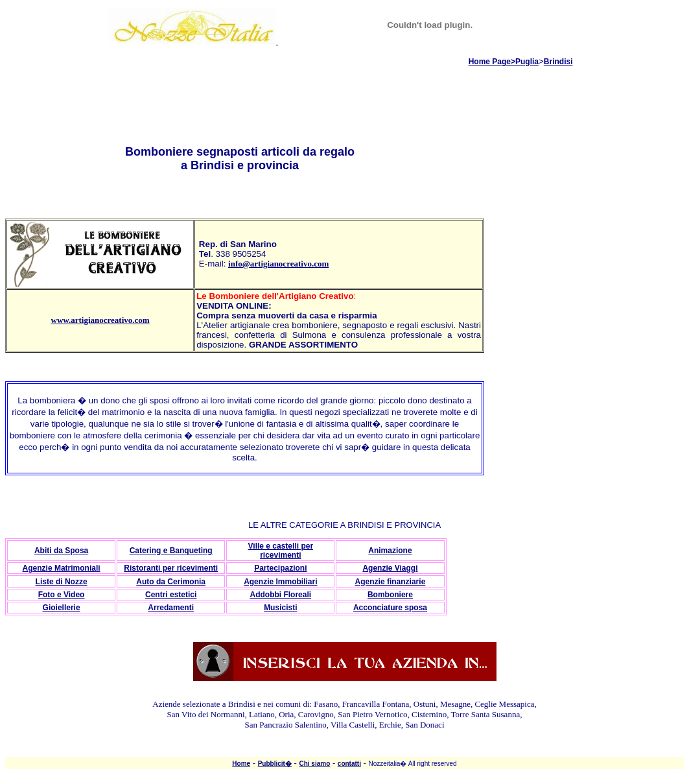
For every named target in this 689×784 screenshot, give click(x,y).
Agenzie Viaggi (390, 568)
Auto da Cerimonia (171, 582)
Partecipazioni (280, 568)
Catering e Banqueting (171, 551)
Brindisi (558, 62)
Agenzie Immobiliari (280, 582)
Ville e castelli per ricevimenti (281, 551)
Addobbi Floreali (280, 595)
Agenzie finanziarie (391, 582)
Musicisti (280, 608)
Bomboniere (390, 595)
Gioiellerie (62, 608)
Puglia (527, 62)
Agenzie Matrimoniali (62, 568)
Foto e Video (62, 595)
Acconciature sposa (390, 608)
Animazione (390, 551)
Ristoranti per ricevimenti (171, 568)
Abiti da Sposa (61, 551)
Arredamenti (171, 608)
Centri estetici (171, 595)
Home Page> (492, 62)
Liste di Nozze (62, 582)
